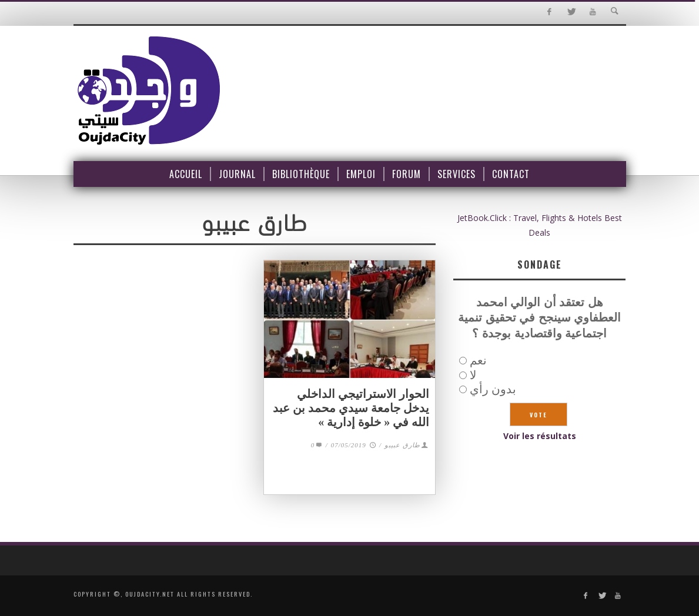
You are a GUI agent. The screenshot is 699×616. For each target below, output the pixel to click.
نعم (478, 360)
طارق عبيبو (402, 445)
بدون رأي (493, 389)
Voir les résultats (540, 436)
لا (473, 375)
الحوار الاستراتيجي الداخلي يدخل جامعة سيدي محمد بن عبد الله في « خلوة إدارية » (351, 408)
